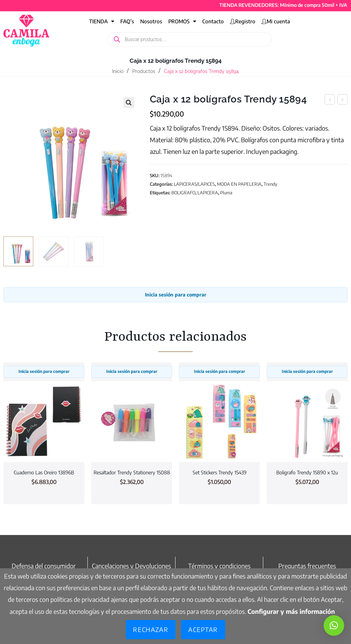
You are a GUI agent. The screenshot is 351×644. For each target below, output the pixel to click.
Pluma (226, 193)
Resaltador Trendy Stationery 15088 (132, 472)
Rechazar (151, 629)
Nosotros (151, 21)
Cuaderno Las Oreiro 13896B (44, 472)
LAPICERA (208, 193)
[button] (129, 102)
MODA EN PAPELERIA (239, 184)
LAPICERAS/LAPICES (194, 184)
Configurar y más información (291, 611)
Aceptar (203, 629)
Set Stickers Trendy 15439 (220, 472)
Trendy (270, 184)
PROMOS (182, 21)
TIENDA (102, 21)
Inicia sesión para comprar (176, 295)
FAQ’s (127, 21)
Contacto (213, 21)
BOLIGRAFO (183, 193)
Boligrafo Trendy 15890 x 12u (307, 472)
